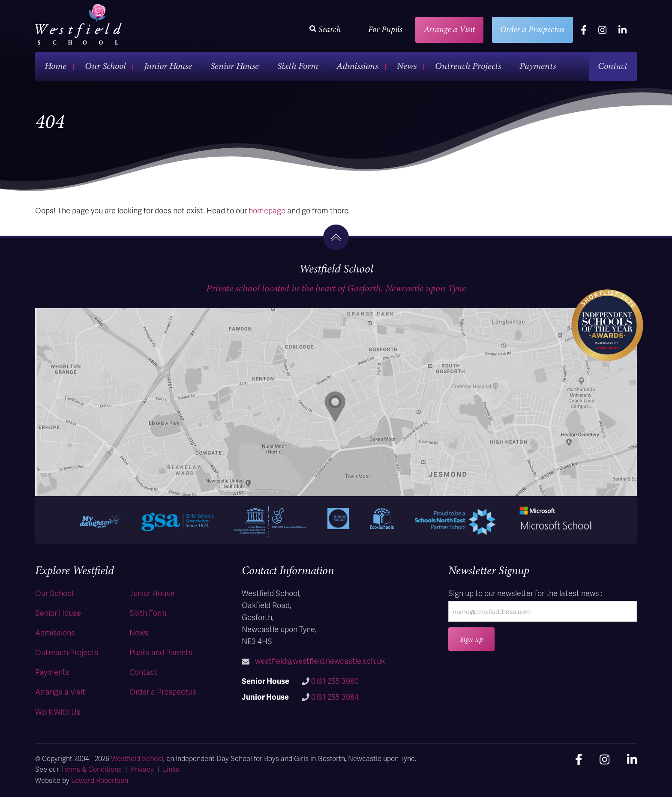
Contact (613, 66)
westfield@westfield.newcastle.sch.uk (320, 661)
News (407, 66)
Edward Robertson (100, 780)
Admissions (357, 66)
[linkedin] (622, 30)
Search (325, 29)
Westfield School (137, 758)
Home (55, 66)
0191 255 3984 (335, 697)
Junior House (168, 66)
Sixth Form (298, 66)
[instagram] (602, 30)
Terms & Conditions (91, 769)
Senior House (235, 66)
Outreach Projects (468, 66)
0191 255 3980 (335, 681)
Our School (105, 66)
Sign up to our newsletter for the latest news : (525, 593)
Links (171, 769)
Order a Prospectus (532, 29)
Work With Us (58, 712)
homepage (267, 210)
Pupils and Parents (161, 652)
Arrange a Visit (449, 29)
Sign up (471, 639)
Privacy (142, 769)
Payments (538, 66)
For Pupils (385, 29)
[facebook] (584, 30)
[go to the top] (336, 237)
